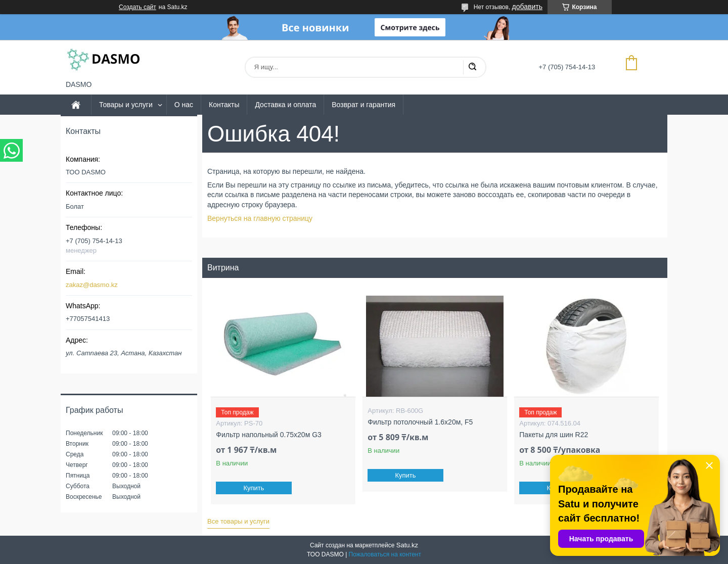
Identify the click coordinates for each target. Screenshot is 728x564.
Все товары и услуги (238, 521)
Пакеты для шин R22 (554, 435)
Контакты (224, 105)
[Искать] (472, 67)
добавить (527, 7)
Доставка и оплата (285, 105)
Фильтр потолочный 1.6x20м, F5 (420, 422)
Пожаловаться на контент (385, 554)
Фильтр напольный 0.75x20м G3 (268, 435)
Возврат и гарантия (363, 105)
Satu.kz (407, 545)
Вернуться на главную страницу (260, 218)
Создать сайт (138, 7)
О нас (184, 105)
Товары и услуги (126, 105)
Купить (254, 488)
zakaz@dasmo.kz (92, 285)
